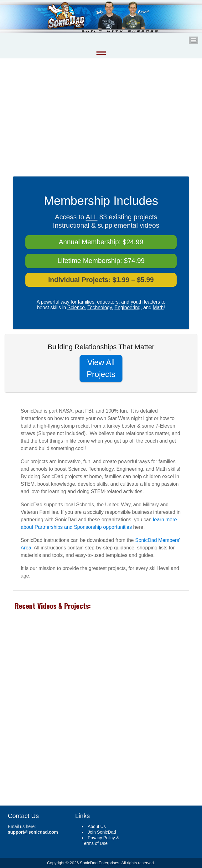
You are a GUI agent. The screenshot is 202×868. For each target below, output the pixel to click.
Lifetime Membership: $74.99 (101, 261)
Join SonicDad (102, 832)
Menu (194, 40)
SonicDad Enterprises (100, 863)
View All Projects (101, 368)
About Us (97, 826)
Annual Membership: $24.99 (101, 242)
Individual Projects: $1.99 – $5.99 (101, 280)
